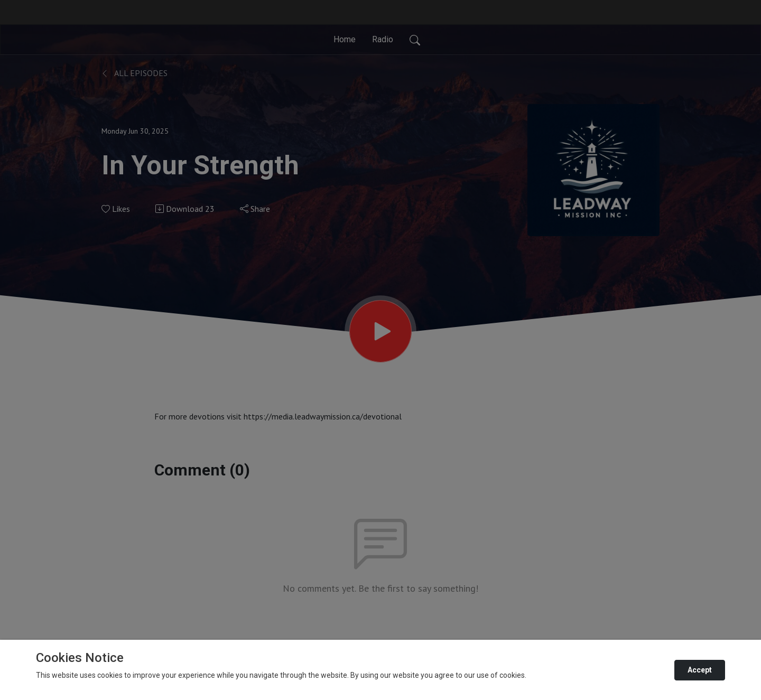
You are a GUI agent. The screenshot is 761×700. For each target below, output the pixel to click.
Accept (700, 670)
